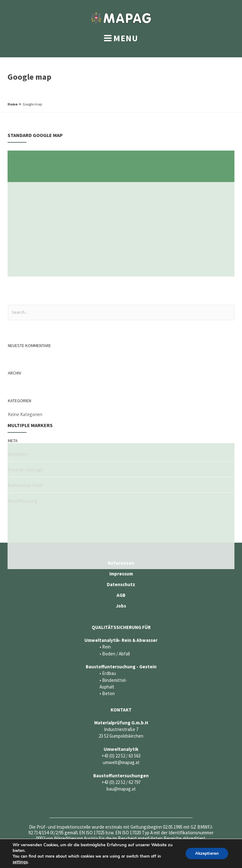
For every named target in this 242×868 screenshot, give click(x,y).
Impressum (121, 574)
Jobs (121, 606)
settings (20, 862)
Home (13, 104)
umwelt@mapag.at (121, 762)
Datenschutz (121, 584)
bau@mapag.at (121, 789)
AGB (121, 595)
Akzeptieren (207, 853)
